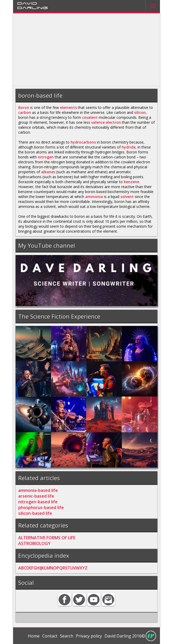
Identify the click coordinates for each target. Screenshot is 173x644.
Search (67, 636)
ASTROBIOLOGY (34, 543)
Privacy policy (89, 636)
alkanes (48, 172)
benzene (131, 182)
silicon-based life (35, 513)
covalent (90, 117)
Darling (33, 8)
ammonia (94, 197)
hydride (129, 147)
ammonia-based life (38, 490)
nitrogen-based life (38, 502)
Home (34, 636)
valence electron (106, 122)
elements (68, 107)
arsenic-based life (36, 496)
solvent (127, 197)
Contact (50, 636)
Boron (24, 107)
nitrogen (46, 157)
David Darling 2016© (125, 636)
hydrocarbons (83, 142)
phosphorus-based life (41, 507)
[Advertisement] (86, 50)
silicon (140, 112)
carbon (25, 112)
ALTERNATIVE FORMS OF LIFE (47, 538)
